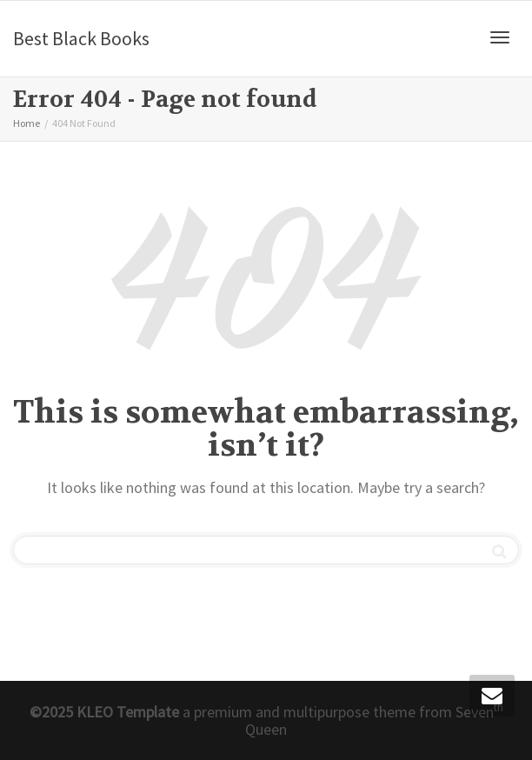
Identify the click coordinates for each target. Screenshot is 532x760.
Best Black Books (81, 38)
